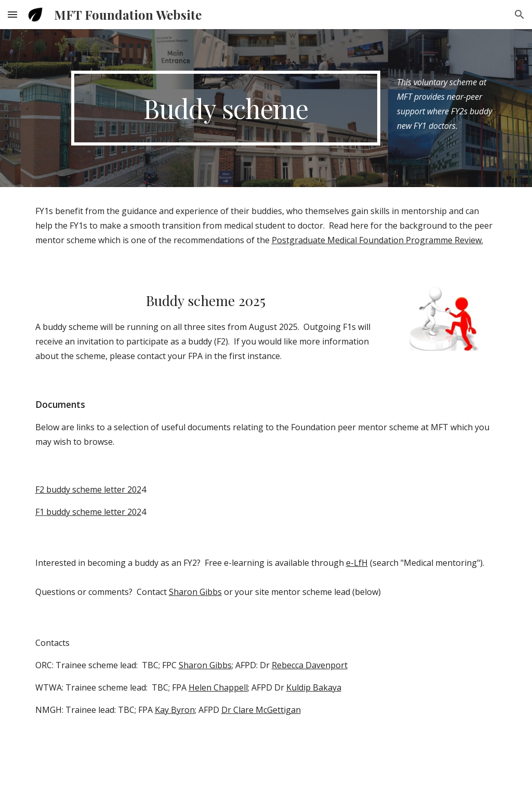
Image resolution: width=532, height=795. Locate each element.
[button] (12, 14)
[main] (226, 108)
